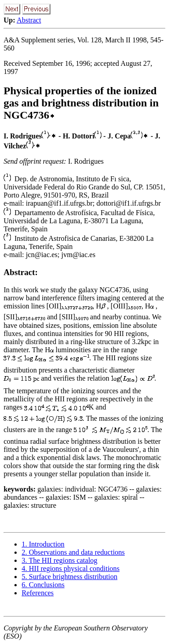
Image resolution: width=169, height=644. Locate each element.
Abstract (29, 20)
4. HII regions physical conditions (71, 568)
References (38, 593)
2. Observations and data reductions (73, 552)
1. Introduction (43, 544)
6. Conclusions (43, 585)
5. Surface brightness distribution (69, 577)
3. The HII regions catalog (59, 560)
